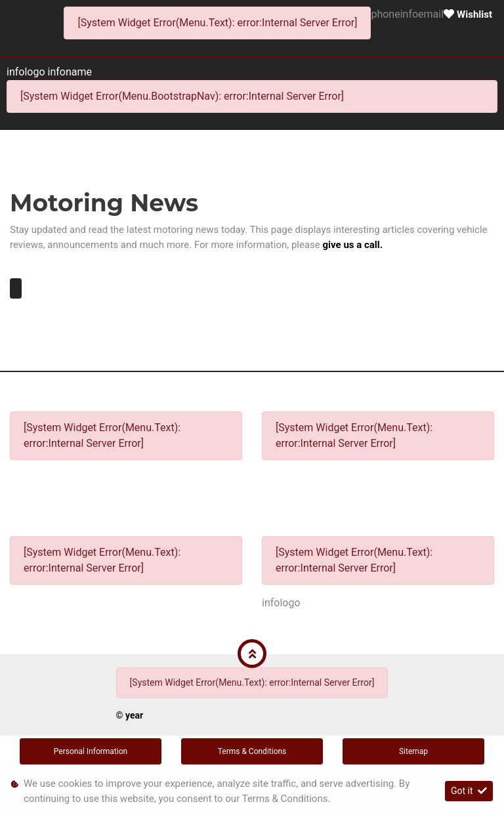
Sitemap (413, 751)
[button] (252, 654)
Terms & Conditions (252, 751)
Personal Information (91, 751)
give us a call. (353, 245)
